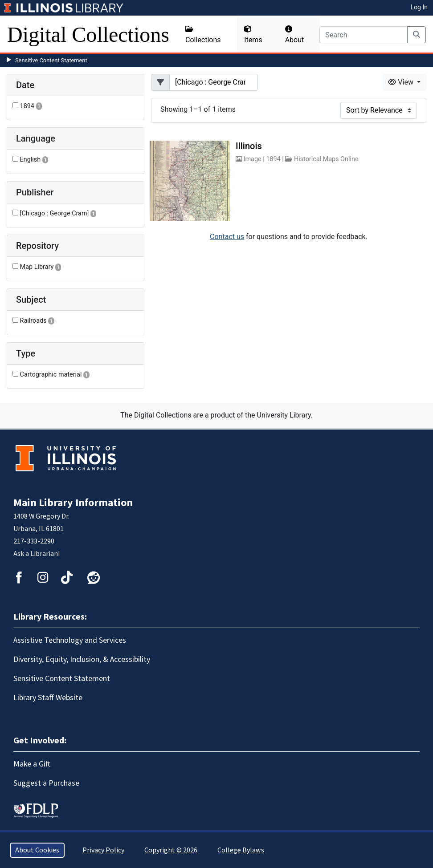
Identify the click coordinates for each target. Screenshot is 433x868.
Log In (419, 7)
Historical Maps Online (326, 159)
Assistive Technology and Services (70, 640)
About (295, 35)
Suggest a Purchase (46, 783)
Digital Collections (88, 34)
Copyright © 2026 (171, 850)
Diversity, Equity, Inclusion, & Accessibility (82, 659)
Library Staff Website (48, 698)
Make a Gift (32, 764)
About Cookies (37, 850)
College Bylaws (241, 850)
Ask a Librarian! (37, 554)
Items (253, 35)
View (402, 82)
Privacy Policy (103, 850)
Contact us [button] (227, 237)
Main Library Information (73, 503)
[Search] (364, 35)
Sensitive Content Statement (51, 60)
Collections (203, 35)
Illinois (249, 146)
